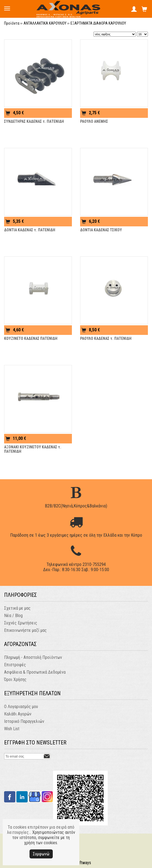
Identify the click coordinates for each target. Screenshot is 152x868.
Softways (83, 863)
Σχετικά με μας (17, 608)
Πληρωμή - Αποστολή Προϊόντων (33, 657)
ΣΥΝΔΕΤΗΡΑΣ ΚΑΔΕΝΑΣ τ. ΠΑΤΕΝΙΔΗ (34, 121)
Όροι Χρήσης (15, 680)
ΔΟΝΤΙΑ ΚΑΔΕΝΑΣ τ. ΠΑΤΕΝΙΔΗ (30, 230)
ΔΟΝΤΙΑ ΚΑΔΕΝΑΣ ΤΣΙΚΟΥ (101, 230)
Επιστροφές (15, 665)
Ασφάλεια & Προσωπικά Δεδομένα (35, 672)
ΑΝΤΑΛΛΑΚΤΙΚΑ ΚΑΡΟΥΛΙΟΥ (45, 23)
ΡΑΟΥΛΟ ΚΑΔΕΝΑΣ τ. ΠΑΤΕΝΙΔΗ (106, 338)
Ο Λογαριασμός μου (21, 707)
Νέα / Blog (13, 616)
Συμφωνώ (41, 854)
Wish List (12, 729)
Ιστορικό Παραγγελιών (24, 721)
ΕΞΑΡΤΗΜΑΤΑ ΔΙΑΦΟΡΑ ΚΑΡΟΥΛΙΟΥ (98, 23)
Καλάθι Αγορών (18, 714)
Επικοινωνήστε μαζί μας (25, 630)
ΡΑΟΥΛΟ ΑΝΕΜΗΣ (94, 121)
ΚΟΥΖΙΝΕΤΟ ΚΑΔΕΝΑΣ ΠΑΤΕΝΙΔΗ (31, 338)
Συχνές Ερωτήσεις (21, 623)
